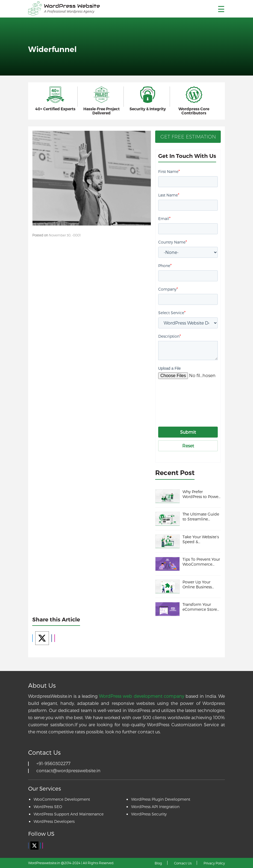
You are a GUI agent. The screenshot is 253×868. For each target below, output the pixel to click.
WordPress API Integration (155, 807)
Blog (158, 863)
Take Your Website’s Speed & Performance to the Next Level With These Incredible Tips (201, 539)
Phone (165, 265)
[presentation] (200, 398)
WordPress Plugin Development (161, 799)
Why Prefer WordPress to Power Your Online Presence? (201, 494)
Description (170, 336)
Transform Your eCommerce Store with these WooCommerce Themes (200, 607)
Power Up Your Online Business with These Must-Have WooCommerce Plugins (198, 585)
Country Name (173, 242)
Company (168, 289)
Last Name (169, 195)
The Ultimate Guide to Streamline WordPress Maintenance (201, 517)
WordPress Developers (54, 821)
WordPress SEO (48, 807)
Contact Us (183, 863)
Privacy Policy (214, 863)
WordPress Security (149, 814)
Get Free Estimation (188, 137)
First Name (169, 171)
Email (164, 218)
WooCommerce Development (62, 799)
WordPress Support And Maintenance (69, 814)
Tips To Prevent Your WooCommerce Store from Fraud (201, 562)
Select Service (172, 312)
